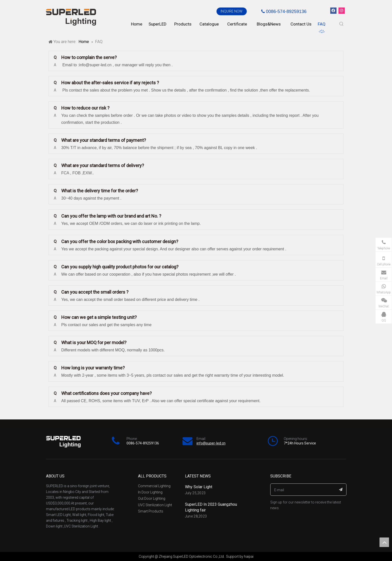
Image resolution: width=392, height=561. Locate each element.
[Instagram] (342, 11)
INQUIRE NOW (231, 11)
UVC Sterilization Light (155, 505)
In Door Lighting (150, 492)
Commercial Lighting (154, 486)
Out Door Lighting (152, 498)
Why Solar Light (199, 487)
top (384, 542)
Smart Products (151, 511)
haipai (249, 556)
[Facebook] (333, 11)
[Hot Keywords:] (341, 24)
